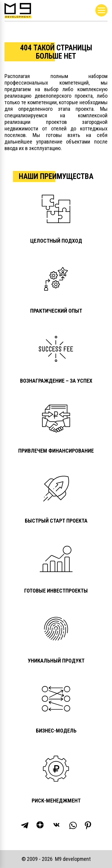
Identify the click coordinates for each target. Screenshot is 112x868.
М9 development (73, 859)
